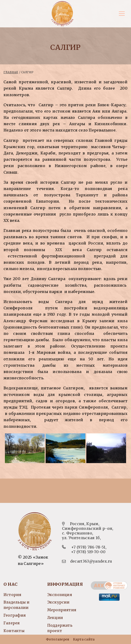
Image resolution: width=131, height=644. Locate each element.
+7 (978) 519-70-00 (88, 552)
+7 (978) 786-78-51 (88, 547)
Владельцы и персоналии (16, 605)
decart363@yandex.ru (91, 561)
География (15, 615)
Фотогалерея (58, 639)
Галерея (12, 623)
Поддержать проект (60, 628)
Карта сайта (84, 639)
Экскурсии (58, 602)
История (13, 595)
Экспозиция (60, 595)
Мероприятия (62, 610)
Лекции (55, 618)
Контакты (14, 631)
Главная (11, 72)
